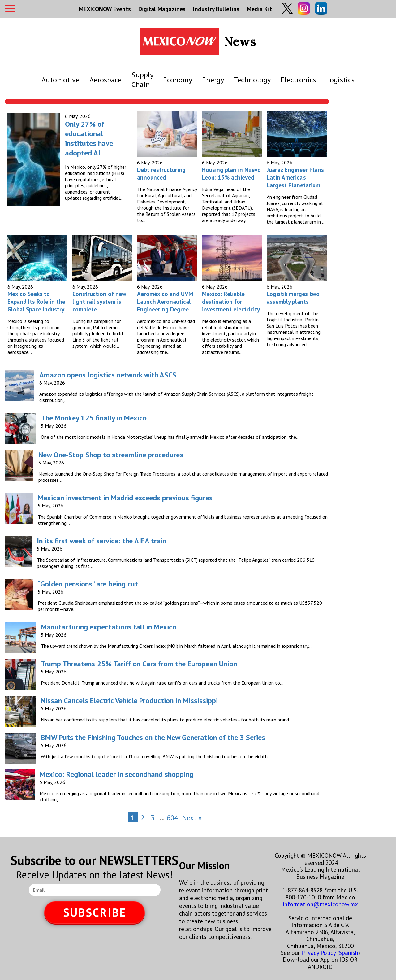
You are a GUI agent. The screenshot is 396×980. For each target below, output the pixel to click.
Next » (192, 818)
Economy (178, 80)
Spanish (349, 953)
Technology (252, 80)
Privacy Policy (319, 953)
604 (172, 818)
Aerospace (105, 80)
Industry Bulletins (216, 9)
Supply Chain (142, 80)
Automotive (60, 80)
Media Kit (259, 9)
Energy (213, 80)
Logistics (340, 80)
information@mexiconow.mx (320, 904)
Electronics (298, 80)
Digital (162, 9)
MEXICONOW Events (105, 9)
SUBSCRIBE (95, 912)
